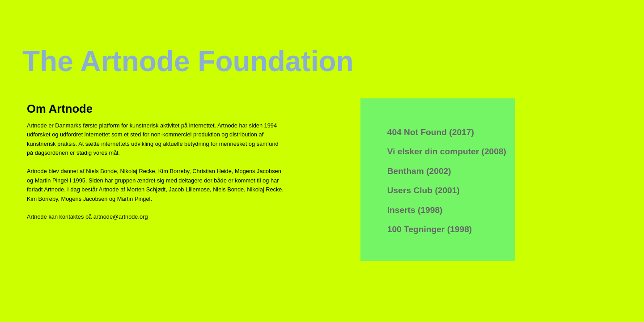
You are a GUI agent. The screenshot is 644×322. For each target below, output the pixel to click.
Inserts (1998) (415, 210)
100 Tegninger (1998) (430, 229)
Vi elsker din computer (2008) (447, 151)
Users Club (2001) (424, 190)
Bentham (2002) (419, 171)
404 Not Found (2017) (431, 132)
